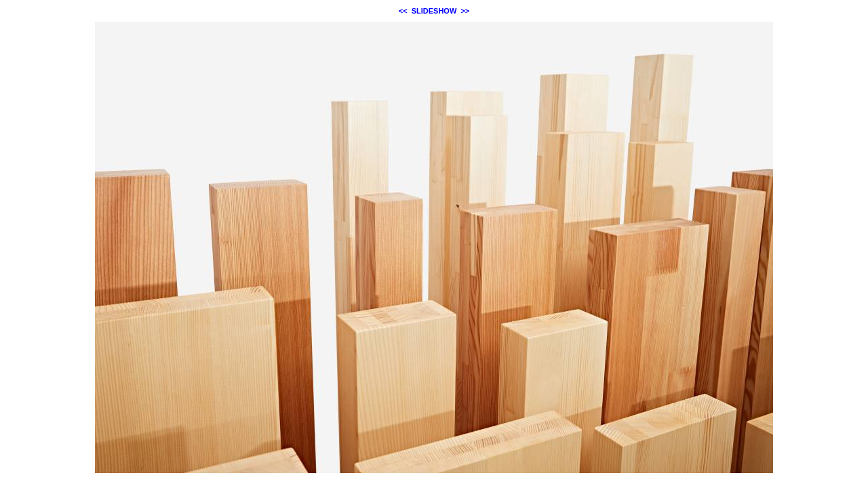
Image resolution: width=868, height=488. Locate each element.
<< (403, 11)
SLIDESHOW (434, 11)
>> (465, 11)
